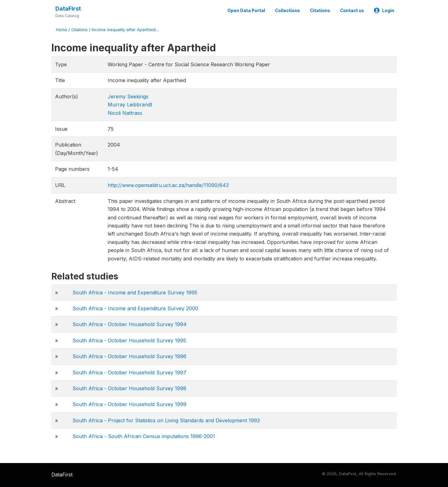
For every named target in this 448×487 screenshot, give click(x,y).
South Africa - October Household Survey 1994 (130, 324)
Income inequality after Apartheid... (125, 30)
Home (62, 30)
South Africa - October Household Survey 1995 (129, 340)
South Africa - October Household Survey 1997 (129, 372)
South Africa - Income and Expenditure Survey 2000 (135, 308)
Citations (320, 11)
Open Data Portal (246, 11)
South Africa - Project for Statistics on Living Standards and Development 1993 (166, 420)
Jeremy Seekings (128, 96)
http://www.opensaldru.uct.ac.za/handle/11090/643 (168, 185)
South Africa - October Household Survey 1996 (129, 356)
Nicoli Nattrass (125, 113)
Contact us (352, 11)
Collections (287, 11)
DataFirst (68, 9)
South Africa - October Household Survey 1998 (129, 388)
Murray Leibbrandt (130, 105)
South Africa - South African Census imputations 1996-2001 (144, 436)
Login (384, 11)
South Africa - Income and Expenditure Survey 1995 (135, 293)
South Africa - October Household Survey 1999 (129, 404)
